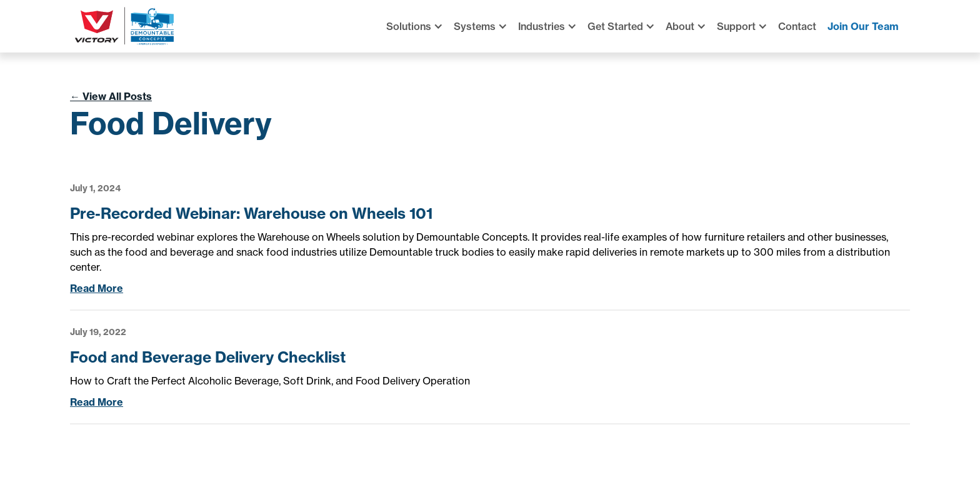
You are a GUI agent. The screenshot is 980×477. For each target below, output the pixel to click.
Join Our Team (863, 26)
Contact (797, 26)
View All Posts (111, 96)
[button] (420, 26)
